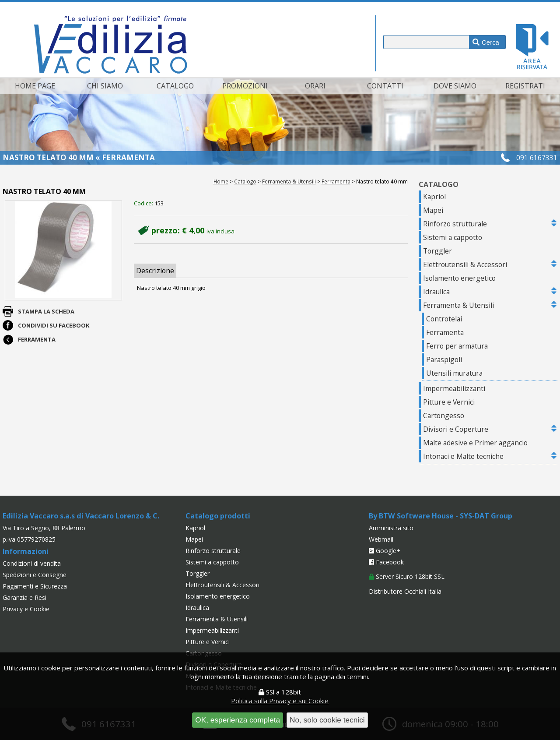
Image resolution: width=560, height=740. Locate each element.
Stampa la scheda (46, 311)
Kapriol (434, 197)
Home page (35, 86)
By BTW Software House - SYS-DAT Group (441, 516)
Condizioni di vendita (32, 563)
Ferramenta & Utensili (289, 181)
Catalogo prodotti (218, 516)
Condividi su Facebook (54, 325)
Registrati (525, 86)
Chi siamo (105, 86)
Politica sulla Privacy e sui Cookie (280, 701)
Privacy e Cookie (26, 609)
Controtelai (444, 319)
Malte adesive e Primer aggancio (475, 443)
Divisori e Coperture (456, 429)
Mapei (433, 210)
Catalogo (175, 86)
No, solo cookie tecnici (327, 720)
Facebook (386, 562)
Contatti (385, 86)
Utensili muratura (454, 373)
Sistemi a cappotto (453, 237)
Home (221, 181)
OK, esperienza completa (238, 720)
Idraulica (436, 292)
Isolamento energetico (459, 278)
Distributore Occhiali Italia (405, 591)
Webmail (381, 539)
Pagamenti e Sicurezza (35, 586)
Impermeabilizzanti (454, 388)
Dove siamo (455, 86)
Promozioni (245, 86)
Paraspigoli (444, 359)
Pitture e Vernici (449, 402)
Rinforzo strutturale (455, 224)
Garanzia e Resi (24, 597)
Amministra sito (391, 528)
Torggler (437, 251)
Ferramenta (336, 181)
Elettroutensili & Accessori (465, 264)
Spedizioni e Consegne (35, 575)
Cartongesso (444, 416)
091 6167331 (537, 158)
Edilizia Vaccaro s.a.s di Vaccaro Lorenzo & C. (81, 516)
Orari (315, 86)
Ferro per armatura (457, 346)
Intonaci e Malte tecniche (463, 456)
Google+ (385, 551)
